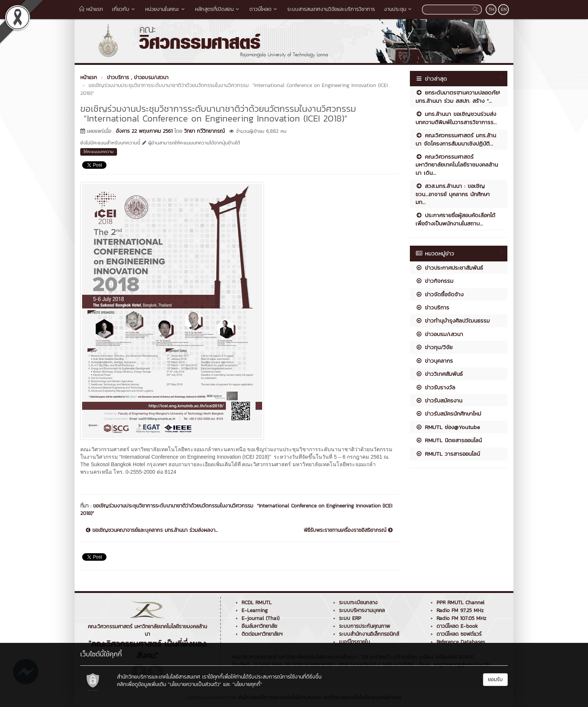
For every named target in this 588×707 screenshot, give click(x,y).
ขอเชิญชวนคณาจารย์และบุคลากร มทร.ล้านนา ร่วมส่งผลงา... (152, 530)
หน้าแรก (91, 9)
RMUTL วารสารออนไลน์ (448, 454)
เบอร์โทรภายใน (354, 642)
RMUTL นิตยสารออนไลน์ (449, 440)
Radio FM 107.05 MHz (461, 618)
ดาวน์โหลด (264, 9)
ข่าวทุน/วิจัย (434, 347)
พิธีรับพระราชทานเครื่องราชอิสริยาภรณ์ (348, 530)
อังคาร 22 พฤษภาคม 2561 (144, 131)
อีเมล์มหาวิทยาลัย (259, 626)
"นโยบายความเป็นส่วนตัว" (195, 684)
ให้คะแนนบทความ (99, 152)
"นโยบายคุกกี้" (247, 684)
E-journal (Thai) (260, 618)
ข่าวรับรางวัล (435, 387)
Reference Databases (461, 642)
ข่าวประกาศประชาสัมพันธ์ (449, 268)
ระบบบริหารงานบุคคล (362, 610)
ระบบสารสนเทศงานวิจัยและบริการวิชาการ (331, 9)
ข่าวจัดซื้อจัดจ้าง (439, 294)
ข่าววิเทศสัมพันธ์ (439, 374)
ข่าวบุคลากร (434, 361)
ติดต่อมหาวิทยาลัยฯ (262, 634)
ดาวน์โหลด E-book (457, 626)
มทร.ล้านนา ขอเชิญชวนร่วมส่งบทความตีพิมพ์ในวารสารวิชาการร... (456, 118)
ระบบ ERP (350, 618)
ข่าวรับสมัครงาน (439, 400)
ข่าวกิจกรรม (434, 281)
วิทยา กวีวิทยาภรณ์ (204, 131)
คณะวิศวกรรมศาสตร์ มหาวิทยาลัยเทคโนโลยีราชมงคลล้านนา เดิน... (457, 165)
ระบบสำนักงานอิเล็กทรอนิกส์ (369, 634)
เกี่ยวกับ (124, 9)
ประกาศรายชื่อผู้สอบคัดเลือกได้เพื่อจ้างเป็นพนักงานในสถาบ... (455, 219)
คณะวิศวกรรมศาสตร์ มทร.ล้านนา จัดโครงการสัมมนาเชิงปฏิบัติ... (456, 139)
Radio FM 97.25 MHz (460, 610)
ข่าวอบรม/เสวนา (439, 334)
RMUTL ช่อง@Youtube (448, 427)
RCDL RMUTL (256, 603)
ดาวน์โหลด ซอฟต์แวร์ (459, 634)
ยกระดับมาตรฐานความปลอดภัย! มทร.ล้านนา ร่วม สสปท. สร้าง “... (458, 96)
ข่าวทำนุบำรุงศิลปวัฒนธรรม (453, 320)
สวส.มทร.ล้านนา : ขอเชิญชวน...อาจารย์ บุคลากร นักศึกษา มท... (453, 194)
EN (504, 9)
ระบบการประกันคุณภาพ (364, 626)
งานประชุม (398, 9)
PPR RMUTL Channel (460, 603)
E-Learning (255, 610)
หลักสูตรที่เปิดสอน (218, 9)
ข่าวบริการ (432, 307)
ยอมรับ (495, 679)
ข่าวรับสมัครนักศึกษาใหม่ (448, 414)
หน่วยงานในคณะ (166, 9)
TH (491, 9)
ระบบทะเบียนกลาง (358, 603)
